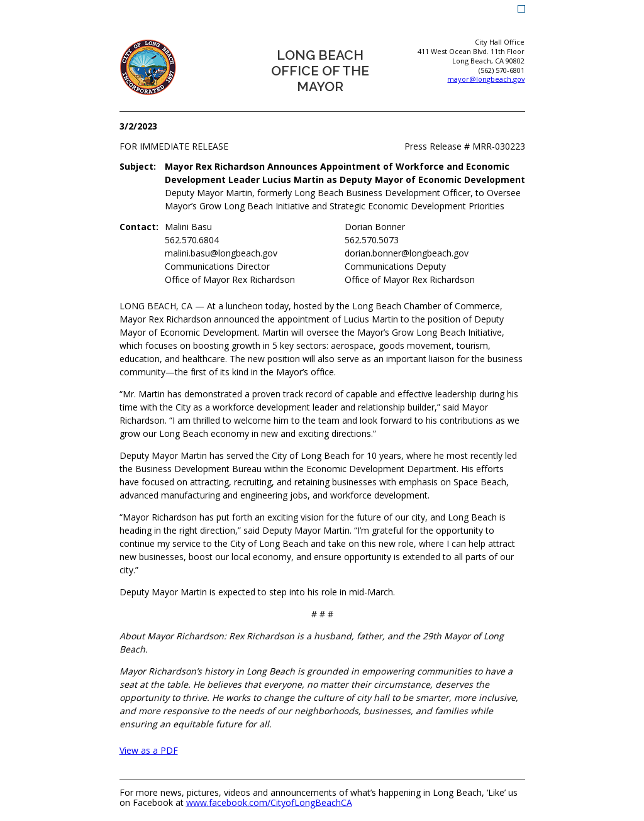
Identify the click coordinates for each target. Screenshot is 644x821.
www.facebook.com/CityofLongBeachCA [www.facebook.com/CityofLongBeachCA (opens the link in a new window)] (269, 803)
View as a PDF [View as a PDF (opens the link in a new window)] (149, 750)
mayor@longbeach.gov (486, 79)
